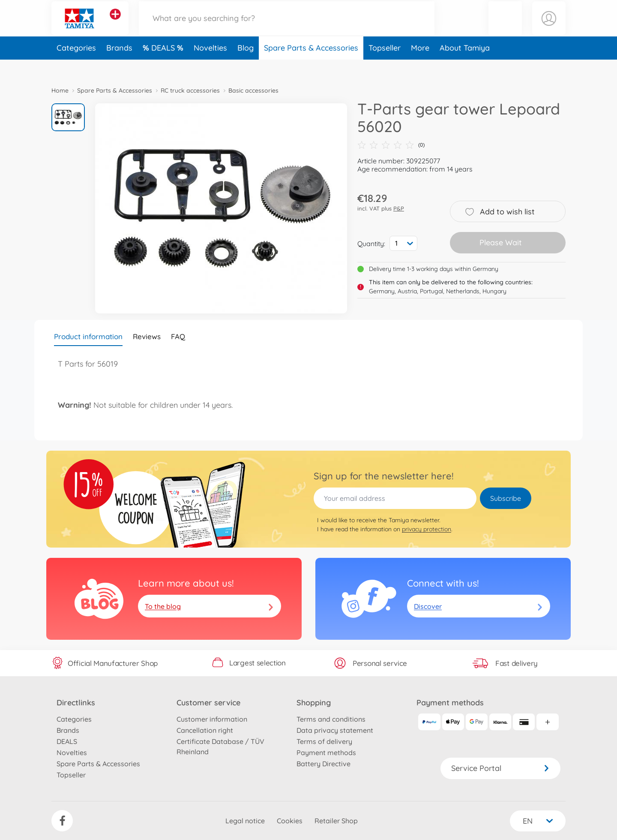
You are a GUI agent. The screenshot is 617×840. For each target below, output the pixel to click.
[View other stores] (115, 23)
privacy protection (427, 529)
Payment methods (326, 753)
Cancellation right (205, 730)
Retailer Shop (336, 821)
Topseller (385, 66)
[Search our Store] (287, 27)
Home (60, 90)
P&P (399, 208)
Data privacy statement (335, 730)
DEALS (164, 66)
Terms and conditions (331, 719)
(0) (391, 145)
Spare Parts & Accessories (311, 66)
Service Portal (500, 768)
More (420, 66)
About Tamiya (465, 66)
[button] (505, 27)
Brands (119, 66)
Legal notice (245, 821)
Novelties (210, 66)
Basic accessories (253, 90)
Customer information (212, 719)
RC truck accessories (190, 90)
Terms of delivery (324, 741)
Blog (246, 66)
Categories (76, 66)
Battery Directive (323, 764)
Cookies (290, 821)
